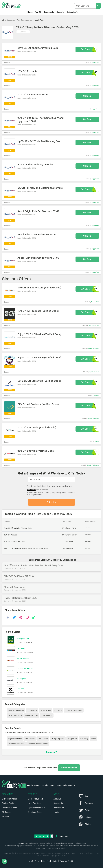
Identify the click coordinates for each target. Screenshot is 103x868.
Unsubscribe (31, 490)
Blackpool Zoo (23, 639)
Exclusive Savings (9, 799)
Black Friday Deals (35, 799)
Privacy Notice (40, 861)
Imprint (56, 812)
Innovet (97, 395)
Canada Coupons (48, 786)
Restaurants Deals (10, 808)
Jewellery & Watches (16, 710)
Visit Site (23, 32)
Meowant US (95, 302)
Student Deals (8, 804)
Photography (32, 710)
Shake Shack (30, 739)
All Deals (6, 817)
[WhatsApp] (5, 861)
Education (58, 710)
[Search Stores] (98, 6)
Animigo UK (22, 679)
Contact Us (58, 804)
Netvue (97, 442)
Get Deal (87, 96)
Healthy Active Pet (93, 419)
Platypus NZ (72, 739)
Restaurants (49, 12)
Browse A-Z (51, 752)
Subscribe (52, 502)
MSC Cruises (43, 739)
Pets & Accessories (25, 20)
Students (60, 12)
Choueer (20, 689)
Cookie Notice (52, 861)
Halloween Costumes (16, 744)
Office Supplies (47, 716)
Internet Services (31, 716)
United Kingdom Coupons (66, 786)
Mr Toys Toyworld (58, 739)
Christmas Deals (35, 812)
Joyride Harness (94, 372)
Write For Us (59, 808)
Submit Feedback (69, 768)
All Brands (6, 812)
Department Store (15, 716)
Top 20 (38, 12)
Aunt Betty (84, 739)
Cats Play (21, 649)
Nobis (93, 739)
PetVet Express (23, 659)
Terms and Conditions (67, 861)
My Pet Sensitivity (93, 349)
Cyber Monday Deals (36, 808)
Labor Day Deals (35, 804)
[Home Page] (4, 20)
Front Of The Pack (93, 325)
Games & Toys (46, 710)
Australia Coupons (33, 786)
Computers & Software (74, 710)
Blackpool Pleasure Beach (38, 744)
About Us (57, 799)
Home (30, 12)
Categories (71, 12)
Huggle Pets (39, 20)
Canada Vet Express (93, 465)
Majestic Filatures (15, 739)
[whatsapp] (34, 618)
